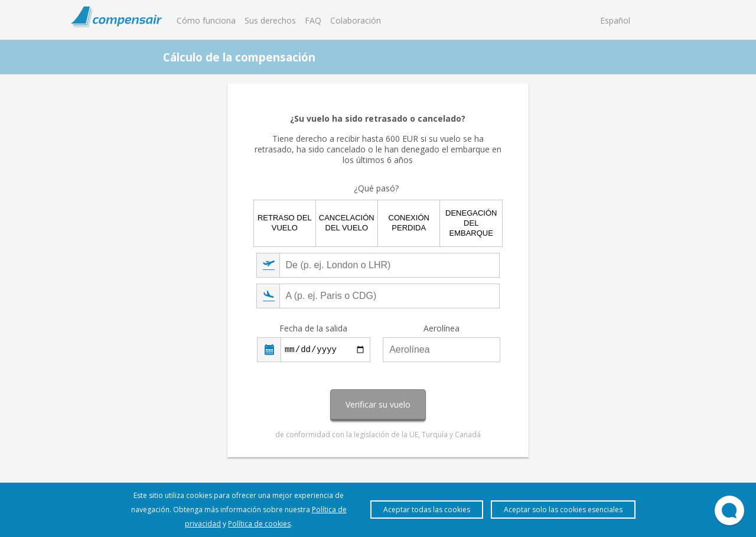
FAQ (313, 20)
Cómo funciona (206, 20)
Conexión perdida (409, 223)
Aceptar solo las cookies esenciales (563, 510)
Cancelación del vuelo (347, 223)
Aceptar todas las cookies (427, 510)
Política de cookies (259, 524)
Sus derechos (270, 20)
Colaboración (356, 20)
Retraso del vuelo (285, 223)
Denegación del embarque (471, 223)
